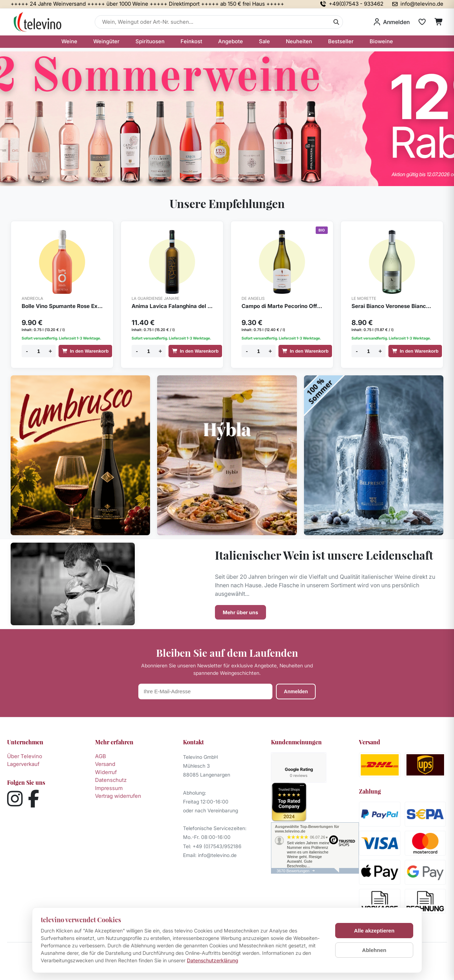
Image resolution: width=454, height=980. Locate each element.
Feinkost (191, 41)
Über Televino (25, 756)
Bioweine (381, 41)
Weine (69, 41)
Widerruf (106, 772)
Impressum (109, 788)
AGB (101, 756)
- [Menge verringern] (27, 351)
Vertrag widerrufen (118, 796)
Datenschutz (111, 780)
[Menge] (39, 351)
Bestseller (341, 41)
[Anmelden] (392, 22)
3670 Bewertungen (293, 841)
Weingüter (106, 41)
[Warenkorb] (439, 22)
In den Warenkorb (85, 351)
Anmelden (296, 691)
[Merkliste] (422, 22)
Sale (264, 41)
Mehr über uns (240, 612)
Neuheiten (299, 41)
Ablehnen (374, 950)
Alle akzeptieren (374, 931)
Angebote (231, 41)
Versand (105, 764)
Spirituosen (150, 41)
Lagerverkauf (23, 764)
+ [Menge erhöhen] (50, 351)
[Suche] (336, 22)
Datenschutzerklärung (213, 960)
